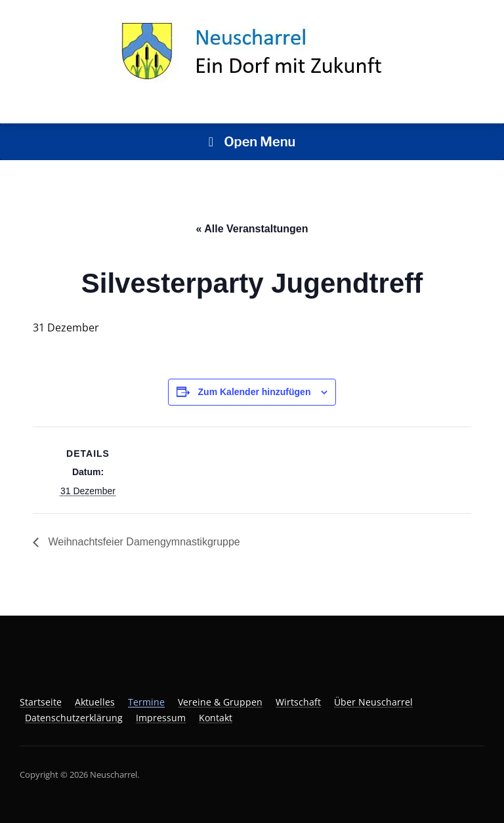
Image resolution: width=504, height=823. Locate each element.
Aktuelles (95, 702)
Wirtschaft (298, 702)
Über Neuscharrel (373, 702)
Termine (146, 702)
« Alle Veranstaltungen (252, 229)
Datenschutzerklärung (74, 718)
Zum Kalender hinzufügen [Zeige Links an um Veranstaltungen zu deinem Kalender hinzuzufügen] (255, 392)
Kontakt (216, 718)
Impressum (161, 718)
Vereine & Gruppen (220, 702)
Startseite (41, 702)
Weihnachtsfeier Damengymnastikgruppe (143, 542)
